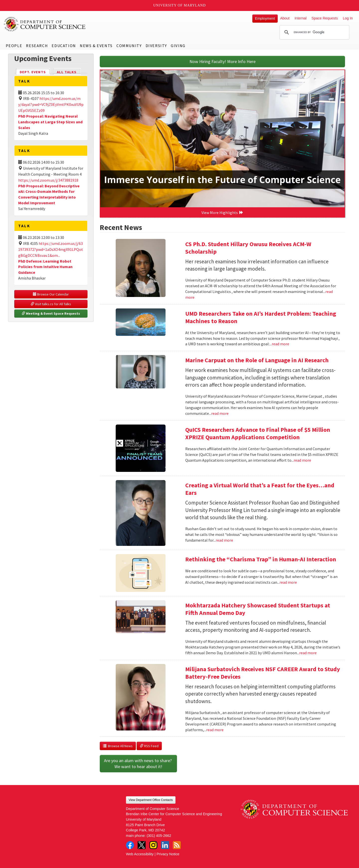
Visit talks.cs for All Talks (51, 304)
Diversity (156, 46)
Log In (348, 18)
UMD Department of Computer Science (45, 24)
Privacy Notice (168, 854)
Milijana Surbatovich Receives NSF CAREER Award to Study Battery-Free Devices (263, 673)
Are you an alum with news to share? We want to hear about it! (138, 763)
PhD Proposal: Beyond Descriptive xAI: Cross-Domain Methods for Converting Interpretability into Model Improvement (49, 194)
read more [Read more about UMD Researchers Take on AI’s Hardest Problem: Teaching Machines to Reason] (280, 344)
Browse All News (118, 746)
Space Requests (325, 18)
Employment (265, 18)
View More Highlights (222, 213)
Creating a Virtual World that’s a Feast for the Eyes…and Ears (260, 489)
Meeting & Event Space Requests (51, 313)
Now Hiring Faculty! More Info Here (223, 61)
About (285, 18)
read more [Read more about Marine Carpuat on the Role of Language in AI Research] (220, 413)
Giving (178, 46)
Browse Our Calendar (51, 294)
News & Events (96, 46)
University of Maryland (180, 5)
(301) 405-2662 (159, 836)
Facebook (130, 845)
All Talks (67, 72)
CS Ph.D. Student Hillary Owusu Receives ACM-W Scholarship (248, 248)
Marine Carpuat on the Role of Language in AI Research (257, 360)
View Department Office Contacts (151, 800)
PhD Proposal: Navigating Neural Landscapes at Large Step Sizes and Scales (50, 122)
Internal (300, 18)
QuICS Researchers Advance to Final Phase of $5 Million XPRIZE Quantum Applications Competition (258, 433)
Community (129, 46)
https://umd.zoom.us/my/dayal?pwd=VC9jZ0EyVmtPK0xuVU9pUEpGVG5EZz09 (51, 104)
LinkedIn (165, 845)
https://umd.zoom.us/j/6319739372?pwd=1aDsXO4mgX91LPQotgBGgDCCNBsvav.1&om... (51, 249)
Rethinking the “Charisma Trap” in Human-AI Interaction (261, 559)
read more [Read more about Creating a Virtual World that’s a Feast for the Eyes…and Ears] (224, 540)
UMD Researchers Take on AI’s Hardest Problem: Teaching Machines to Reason (261, 317)
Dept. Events (35, 72)
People (14, 46)
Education (64, 46)
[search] (314, 32)
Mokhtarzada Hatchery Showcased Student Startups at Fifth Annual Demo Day (258, 609)
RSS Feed (149, 746)
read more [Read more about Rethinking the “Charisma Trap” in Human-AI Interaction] (288, 582)
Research (37, 46)
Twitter (142, 845)
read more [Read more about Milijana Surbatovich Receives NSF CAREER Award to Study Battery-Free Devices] (215, 730)
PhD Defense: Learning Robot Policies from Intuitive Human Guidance (45, 267)
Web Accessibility (140, 854)
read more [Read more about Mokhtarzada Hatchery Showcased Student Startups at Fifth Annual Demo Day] (308, 653)
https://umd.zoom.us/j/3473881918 (48, 180)
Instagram (153, 845)
